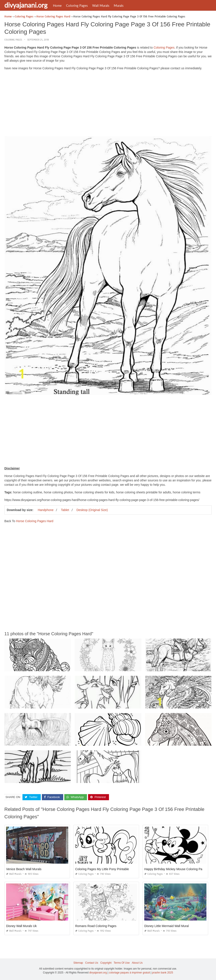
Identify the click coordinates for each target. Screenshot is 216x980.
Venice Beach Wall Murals (24, 869)
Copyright (106, 963)
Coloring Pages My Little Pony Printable (102, 869)
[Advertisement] (108, 104)
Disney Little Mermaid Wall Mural (167, 926)
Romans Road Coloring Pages (96, 926)
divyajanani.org (26, 5)
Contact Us (92, 963)
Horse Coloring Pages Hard (35, 521)
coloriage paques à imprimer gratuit (129, 973)
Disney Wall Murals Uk (21, 926)
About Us (137, 963)
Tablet (65, 510)
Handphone (46, 510)
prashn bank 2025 (163, 973)
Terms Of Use (122, 963)
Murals (119, 5)
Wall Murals (101, 5)
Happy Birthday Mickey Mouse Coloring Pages (176, 869)
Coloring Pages (77, 5)
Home (57, 5)
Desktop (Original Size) (92, 510)
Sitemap (78, 963)
